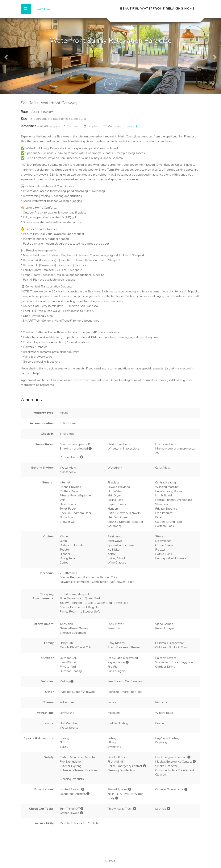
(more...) (132, 126)
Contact (44, 9)
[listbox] (110, 56)
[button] (6, 56)
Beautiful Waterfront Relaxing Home (157, 9)
